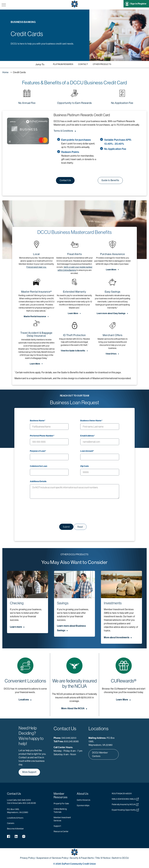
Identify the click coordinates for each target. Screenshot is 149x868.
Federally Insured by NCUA (125, 805)
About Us (82, 794)
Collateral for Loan (39, 466)
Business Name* (38, 421)
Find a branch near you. (36, 267)
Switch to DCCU (120, 858)
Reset (80, 527)
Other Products (102, 64)
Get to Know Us (83, 800)
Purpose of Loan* (38, 451)
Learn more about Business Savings (71, 628)
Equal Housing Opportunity (125, 810)
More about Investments (117, 637)
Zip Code (84, 466)
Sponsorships (83, 805)
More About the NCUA (73, 708)
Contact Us (14, 794)
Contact (83, 64)
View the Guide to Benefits (73, 351)
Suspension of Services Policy (52, 858)
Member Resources (61, 796)
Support (57, 826)
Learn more (16, 627)
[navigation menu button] (4, 5)
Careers (11, 823)
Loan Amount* (87, 451)
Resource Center (61, 831)
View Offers (111, 354)
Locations (24, 700)
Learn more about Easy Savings (111, 313)
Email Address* (87, 436)
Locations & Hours (15, 818)
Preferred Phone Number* (42, 436)
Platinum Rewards (63, 64)
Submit (66, 527)
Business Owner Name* (91, 421)
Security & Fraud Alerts (82, 858)
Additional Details (38, 481)
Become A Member (15, 829)
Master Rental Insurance (35, 316)
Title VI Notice (103, 858)
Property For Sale (61, 804)
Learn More (111, 270)
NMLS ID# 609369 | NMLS (125, 799)
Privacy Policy (27, 858)
